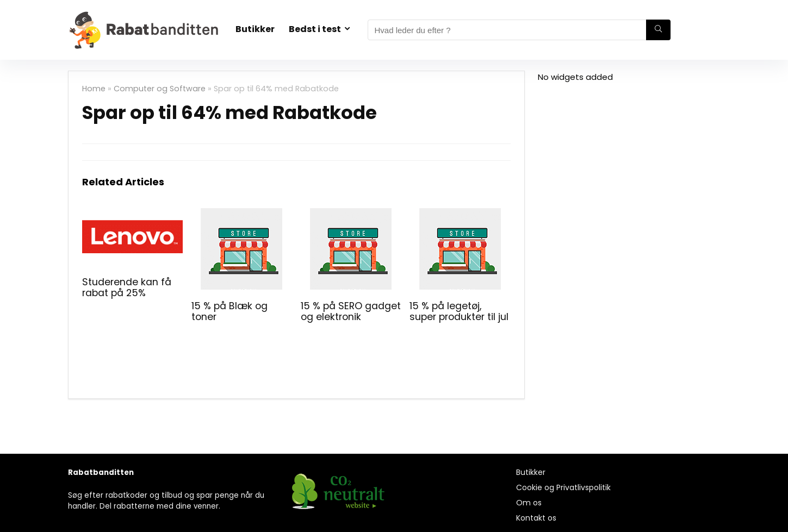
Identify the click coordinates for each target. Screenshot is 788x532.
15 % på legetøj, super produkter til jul (459, 311)
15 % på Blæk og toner (229, 311)
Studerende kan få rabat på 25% (127, 287)
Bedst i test (315, 29)
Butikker (255, 29)
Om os (529, 503)
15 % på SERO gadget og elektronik (351, 311)
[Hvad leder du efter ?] (658, 30)
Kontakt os (536, 518)
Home (94, 89)
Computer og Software (160, 89)
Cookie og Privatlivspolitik (563, 487)
